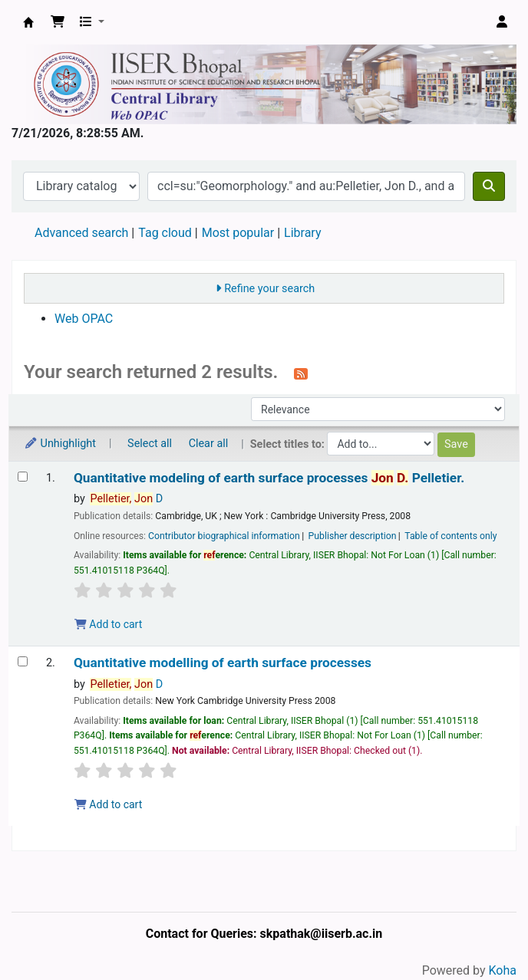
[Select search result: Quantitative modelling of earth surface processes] (23, 661)
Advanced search (81, 233)
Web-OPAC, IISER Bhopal (28, 22)
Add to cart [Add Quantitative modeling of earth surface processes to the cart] (108, 624)
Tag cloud (165, 233)
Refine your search (269, 289)
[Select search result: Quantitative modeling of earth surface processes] (23, 477)
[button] (58, 22)
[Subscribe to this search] (301, 373)
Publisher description (353, 536)
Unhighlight (60, 444)
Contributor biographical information (224, 536)
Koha (503, 970)
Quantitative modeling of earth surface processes (269, 478)
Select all (150, 444)
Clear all (209, 444)
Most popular (238, 233)
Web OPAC (84, 319)
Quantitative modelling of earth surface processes (223, 663)
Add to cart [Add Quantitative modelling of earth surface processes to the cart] (108, 804)
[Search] (489, 186)
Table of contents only (450, 536)
